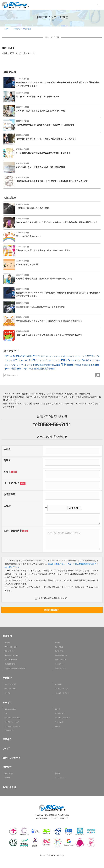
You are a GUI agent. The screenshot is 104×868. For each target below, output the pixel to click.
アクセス (57, 643)
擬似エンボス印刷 (10, 684)
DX (14, 356)
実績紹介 (80, 365)
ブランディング (28, 365)
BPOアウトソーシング (62, 689)
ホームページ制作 (10, 689)
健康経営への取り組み (12, 655)
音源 (57, 37)
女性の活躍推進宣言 (61, 655)
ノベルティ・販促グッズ (12, 726)
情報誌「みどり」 (60, 668)
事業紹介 (7, 678)
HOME (7, 29)
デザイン (65, 360)
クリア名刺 (10, 360)
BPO (7, 356)
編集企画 (57, 709)
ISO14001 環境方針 (11, 660)
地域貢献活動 (59, 651)
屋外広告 (57, 726)
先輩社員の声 (9, 773)
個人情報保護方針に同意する (51, 598)
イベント (49, 356)
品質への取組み (9, 651)
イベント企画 (59, 722)
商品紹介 (71, 365)
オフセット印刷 (60, 356)
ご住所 (7, 506)
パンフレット (14, 365)
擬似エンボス (23, 369)
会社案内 (47, 365)
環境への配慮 (59, 647)
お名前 (7, 472)
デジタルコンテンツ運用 (62, 718)
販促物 (52, 369)
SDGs (18, 356)
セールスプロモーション (48, 360)
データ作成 (76, 360)
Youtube (41, 356)
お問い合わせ (9, 787)
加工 (54, 365)
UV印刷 (29, 356)
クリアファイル (92, 356)
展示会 (87, 365)
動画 (58, 365)
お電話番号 (9, 494)
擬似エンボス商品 (10, 709)
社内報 (36, 369)
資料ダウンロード (12, 758)
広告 (92, 365)
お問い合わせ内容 (13, 531)
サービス (7, 703)
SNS (23, 356)
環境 (31, 369)
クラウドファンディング (75, 356)
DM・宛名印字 (9, 730)
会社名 (7, 449)
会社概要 (7, 643)
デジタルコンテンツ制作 (12, 718)
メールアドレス (12, 483)
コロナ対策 (29, 360)
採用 (14, 369)
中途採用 (7, 778)
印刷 (63, 365)
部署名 (7, 461)
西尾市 (46, 369)
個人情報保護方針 (10, 664)
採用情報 (7, 767)
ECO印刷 (7, 693)
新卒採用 (57, 773)
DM (11, 356)
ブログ (6, 748)
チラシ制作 (58, 684)
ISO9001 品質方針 (60, 660)
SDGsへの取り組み (11, 647)
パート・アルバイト (61, 778)
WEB (35, 356)
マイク (49, 37)
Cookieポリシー (59, 664)
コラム (19, 360)
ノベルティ (86, 360)
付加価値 (39, 365)
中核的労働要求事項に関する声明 (15, 668)
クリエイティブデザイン (62, 693)
